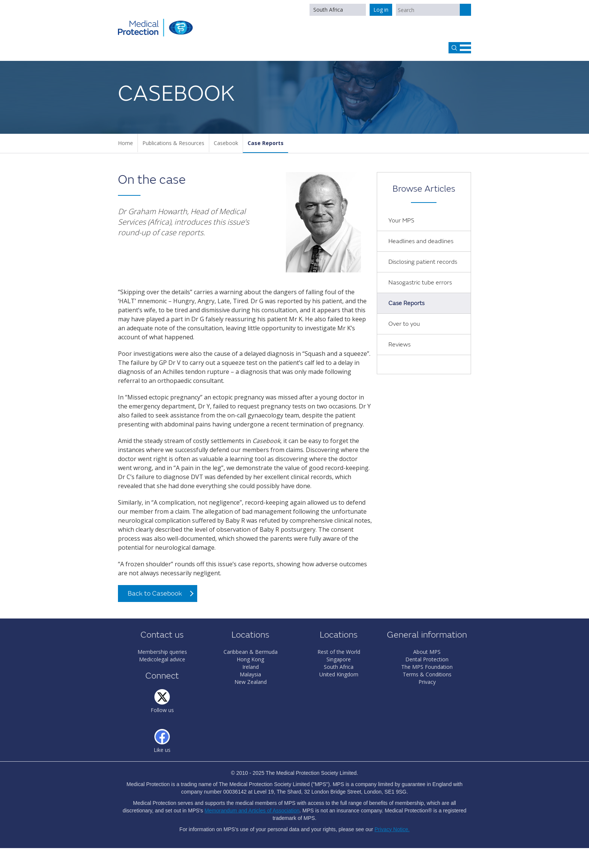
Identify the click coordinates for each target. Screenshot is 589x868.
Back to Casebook (155, 594)
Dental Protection (427, 659)
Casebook (226, 143)
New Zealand (251, 682)
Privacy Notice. (392, 829)
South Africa (328, 10)
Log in (381, 10)
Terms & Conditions (427, 674)
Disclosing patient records (423, 262)
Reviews (399, 345)
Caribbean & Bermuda (251, 652)
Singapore (339, 659)
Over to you (404, 324)
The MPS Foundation (427, 667)
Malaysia (250, 674)
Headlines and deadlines (421, 241)
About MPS (427, 652)
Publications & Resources (173, 143)
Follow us (162, 710)
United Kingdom (339, 674)
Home (125, 143)
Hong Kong (250, 659)
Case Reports (266, 143)
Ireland (251, 667)
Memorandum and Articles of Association (252, 811)
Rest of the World (339, 652)
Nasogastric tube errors (420, 283)
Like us (162, 750)
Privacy (427, 682)
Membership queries (162, 652)
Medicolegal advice (162, 659)
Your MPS (401, 221)
